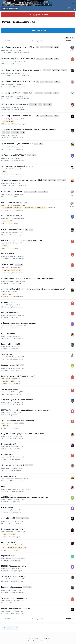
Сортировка (69, 37)
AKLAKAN (9, 315)
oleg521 (8, 147)
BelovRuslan (10, 96)
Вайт (8, 50)
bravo (8, 447)
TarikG (8, 413)
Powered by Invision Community (38, 641)
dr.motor (9, 158)
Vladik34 (9, 457)
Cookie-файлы (45, 638)
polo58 (8, 107)
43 (57, 47)
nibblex (8, 436)
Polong (8, 195)
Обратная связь (32, 638)
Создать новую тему (38, 31)
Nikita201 (9, 392)
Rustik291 (9, 243)
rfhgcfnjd (9, 205)
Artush (8, 305)
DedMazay (9, 281)
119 (56, 93)
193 (57, 82)
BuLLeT (8, 611)
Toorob (8, 336)
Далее (68, 41)
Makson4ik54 (10, 256)
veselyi (8, 521)
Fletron (8, 346)
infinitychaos (10, 479)
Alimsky (8, 292)
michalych (9, 85)
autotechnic (10, 558)
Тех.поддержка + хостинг (38, 15)
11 (56, 59)
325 (7, 268)
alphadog (9, 368)
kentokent (9, 499)
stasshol (9, 423)
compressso (10, 326)
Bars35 (8, 73)
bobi (7, 183)
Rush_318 (9, 119)
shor (7, 135)
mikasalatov (10, 532)
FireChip (9, 169)
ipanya (8, 510)
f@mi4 (8, 590)
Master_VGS (10, 62)
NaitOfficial (10, 218)
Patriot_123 (9, 601)
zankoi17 (9, 402)
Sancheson (10, 579)
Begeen (8, 233)
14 (23, 132)
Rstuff (8, 379)
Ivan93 (8, 468)
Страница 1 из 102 (38, 41)
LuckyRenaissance (12, 489)
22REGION (9, 357)
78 (64, 70)
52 (45, 192)
